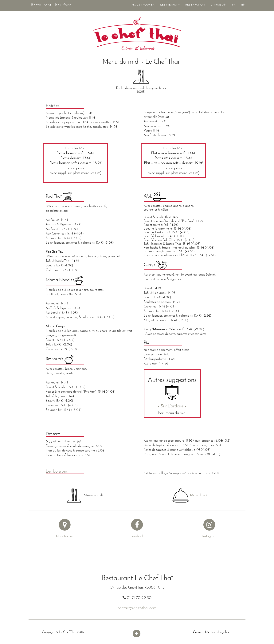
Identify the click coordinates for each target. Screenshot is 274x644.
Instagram (209, 536)
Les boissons (57, 471)
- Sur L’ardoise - (172, 406)
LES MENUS (170, 6)
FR (234, 6)
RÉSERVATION (195, 6)
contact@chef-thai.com (137, 608)
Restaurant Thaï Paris (49, 6)
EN (243, 6)
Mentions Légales (217, 632)
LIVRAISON (219, 6)
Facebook (137, 536)
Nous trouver (65, 536)
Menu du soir (199, 495)
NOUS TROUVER (143, 6)
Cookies (198, 632)
